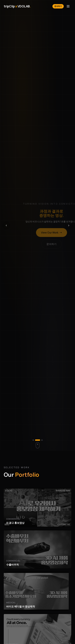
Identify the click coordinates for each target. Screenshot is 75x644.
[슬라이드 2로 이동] (39, 440)
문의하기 (58, 6)
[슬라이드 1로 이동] (35, 440)
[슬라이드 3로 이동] (42, 440)
